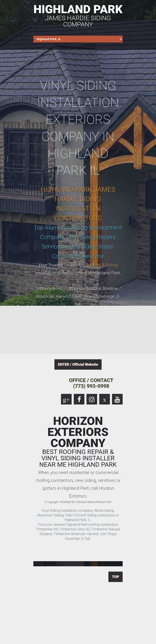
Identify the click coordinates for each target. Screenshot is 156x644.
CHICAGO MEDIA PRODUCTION (94, 502)
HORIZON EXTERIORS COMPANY (78, 442)
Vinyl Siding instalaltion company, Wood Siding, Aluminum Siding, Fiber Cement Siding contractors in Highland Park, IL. (78, 515)
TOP (116, 577)
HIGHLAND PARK (78, 15)
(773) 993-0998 (91, 386)
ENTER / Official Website (78, 364)
